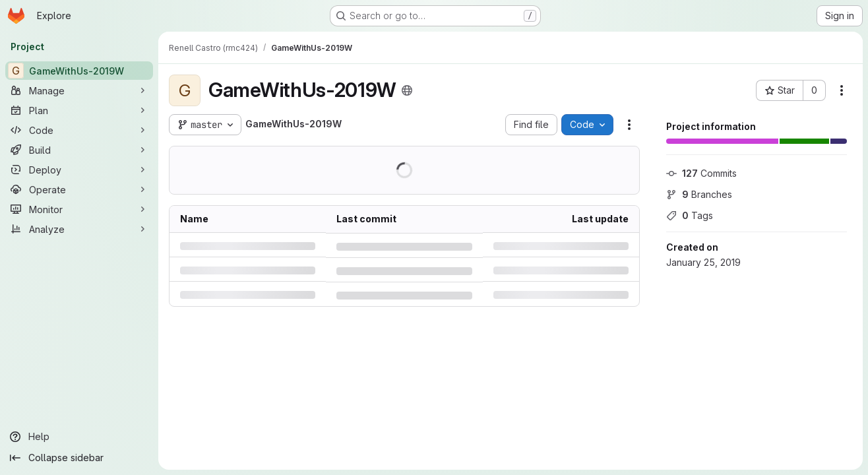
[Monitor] (79, 209)
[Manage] (79, 90)
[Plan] (79, 110)
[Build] (79, 150)
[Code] (79, 130)
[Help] (79, 437)
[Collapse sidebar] (79, 458)
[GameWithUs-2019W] (79, 71)
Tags (690, 215)
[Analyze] (79, 229)
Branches (699, 194)
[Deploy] (79, 170)
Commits (701, 173)
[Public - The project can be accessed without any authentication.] (407, 90)
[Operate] (79, 189)
